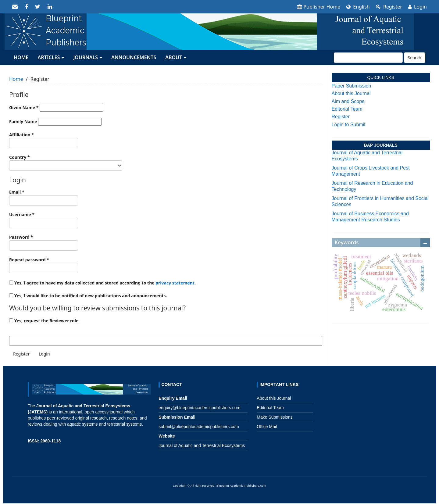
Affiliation (44, 140)
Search (415, 57)
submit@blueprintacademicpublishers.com (199, 427)
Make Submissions (275, 417)
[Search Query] (368, 58)
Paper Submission (352, 86)
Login (418, 7)
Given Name (56, 108)
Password (44, 242)
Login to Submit (349, 125)
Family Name (55, 122)
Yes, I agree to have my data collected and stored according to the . (102, 283)
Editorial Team (347, 109)
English (358, 7)
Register (389, 7)
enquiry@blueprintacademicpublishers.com (199, 408)
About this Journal (351, 93)
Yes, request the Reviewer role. (44, 321)
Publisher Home (319, 7)
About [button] (176, 57)
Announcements (134, 57)
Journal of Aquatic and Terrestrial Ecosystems (202, 445)
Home (16, 79)
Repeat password (44, 265)
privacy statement (175, 283)
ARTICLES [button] (51, 57)
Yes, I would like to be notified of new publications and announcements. (88, 296)
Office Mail (267, 427)
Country (66, 163)
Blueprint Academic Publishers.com (241, 486)
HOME (21, 57)
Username (44, 220)
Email (44, 197)
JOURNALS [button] (88, 57)
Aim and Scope (348, 101)
